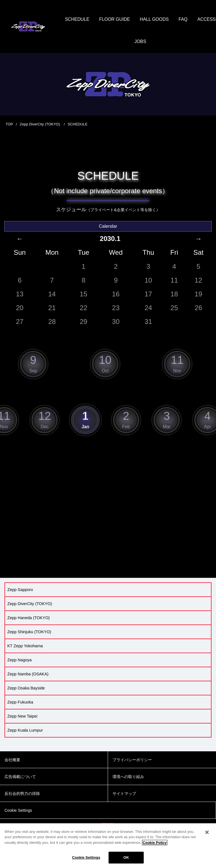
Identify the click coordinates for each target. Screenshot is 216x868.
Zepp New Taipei (22, 717)
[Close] (207, 832)
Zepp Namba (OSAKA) (28, 675)
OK (126, 857)
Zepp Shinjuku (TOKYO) (29, 632)
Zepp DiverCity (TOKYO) (40, 125)
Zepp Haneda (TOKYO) (29, 618)
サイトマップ (124, 794)
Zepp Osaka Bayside (26, 689)
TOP (9, 125)
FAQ (197, 20)
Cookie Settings (86, 857)
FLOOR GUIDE (129, 20)
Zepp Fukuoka (20, 703)
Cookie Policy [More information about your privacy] (155, 843)
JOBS (155, 42)
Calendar (108, 226)
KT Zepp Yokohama (25, 646)
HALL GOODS (168, 20)
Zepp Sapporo (20, 590)
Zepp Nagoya (19, 660)
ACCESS (130, 42)
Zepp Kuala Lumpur (25, 731)
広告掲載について (20, 777)
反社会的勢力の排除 (22, 794)
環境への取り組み (128, 777)
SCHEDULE (91, 20)
